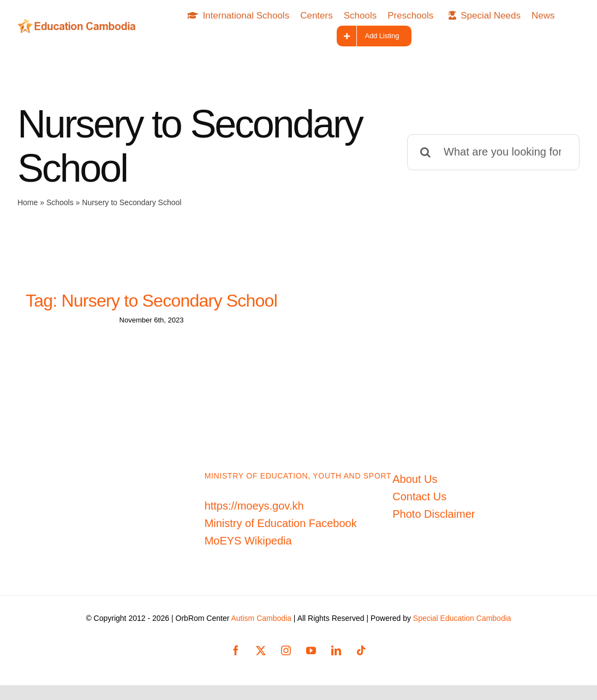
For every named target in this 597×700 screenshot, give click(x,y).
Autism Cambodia (261, 623)
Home (28, 202)
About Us (415, 484)
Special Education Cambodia (462, 623)
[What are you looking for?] (493, 152)
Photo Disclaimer (434, 519)
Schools (60, 202)
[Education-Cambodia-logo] (79, 24)
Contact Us (419, 501)
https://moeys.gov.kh (254, 511)
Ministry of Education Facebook (281, 528)
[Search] (425, 152)
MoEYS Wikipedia (248, 546)
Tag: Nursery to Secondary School (151, 301)
